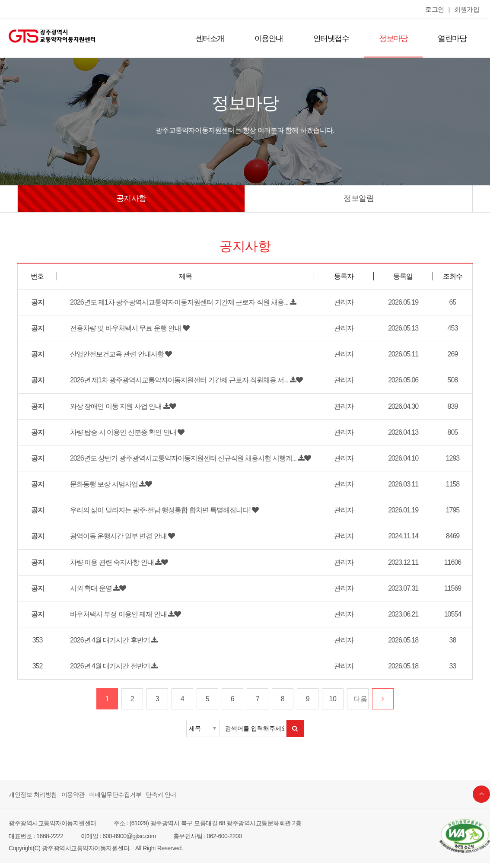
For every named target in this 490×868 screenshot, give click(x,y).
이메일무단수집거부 (108, 800)
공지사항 (131, 198)
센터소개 (218, 38)
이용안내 (275, 38)
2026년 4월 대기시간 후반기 (108, 645)
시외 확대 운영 (90, 593)
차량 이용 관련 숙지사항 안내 (110, 566)
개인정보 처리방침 (31, 800)
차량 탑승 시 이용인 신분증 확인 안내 (120, 434)
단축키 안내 (151, 800)
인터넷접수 (336, 38)
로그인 (437, 9)
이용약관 (69, 800)
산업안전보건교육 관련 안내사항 (114, 355)
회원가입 (468, 9)
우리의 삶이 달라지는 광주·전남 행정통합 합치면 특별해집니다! (155, 514)
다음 (360, 704)
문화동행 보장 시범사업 (102, 487)
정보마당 (396, 38)
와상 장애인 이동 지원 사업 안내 (113, 408)
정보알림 (359, 198)
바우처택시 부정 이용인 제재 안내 (116, 620)
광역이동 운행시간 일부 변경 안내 (116, 540)
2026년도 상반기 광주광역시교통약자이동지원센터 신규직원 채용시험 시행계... (177, 461)
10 (333, 704)
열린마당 (453, 38)
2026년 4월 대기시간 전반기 (108, 671)
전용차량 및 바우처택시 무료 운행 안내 (122, 328)
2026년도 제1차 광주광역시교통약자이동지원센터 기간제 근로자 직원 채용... (173, 302)
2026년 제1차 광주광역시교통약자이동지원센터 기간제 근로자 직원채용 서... (173, 382)
